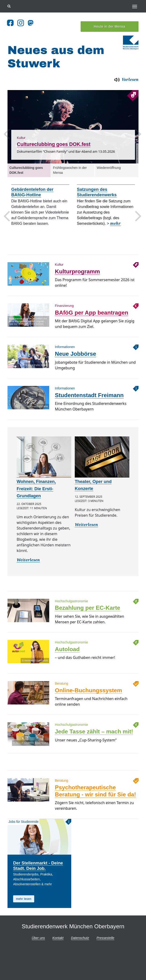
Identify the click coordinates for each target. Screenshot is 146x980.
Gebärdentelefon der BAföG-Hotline (32, 187)
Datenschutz (80, 933)
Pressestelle (105, 933)
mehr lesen (24, 893)
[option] (73, 121)
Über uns (38, 933)
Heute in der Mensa (109, 21)
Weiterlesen (28, 554)
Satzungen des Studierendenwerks (97, 187)
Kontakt (58, 933)
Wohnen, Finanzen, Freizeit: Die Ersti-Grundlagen (36, 483)
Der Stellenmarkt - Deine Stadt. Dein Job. (38, 860)
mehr (115, 218)
